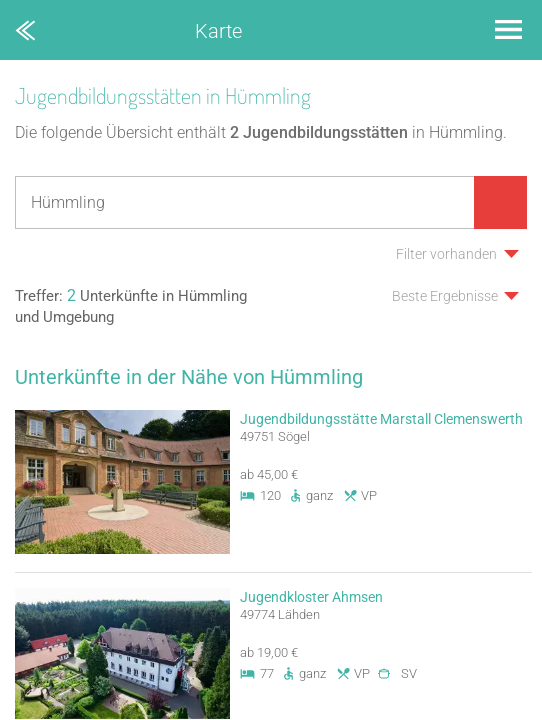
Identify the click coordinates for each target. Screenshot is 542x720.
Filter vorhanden (446, 254)
